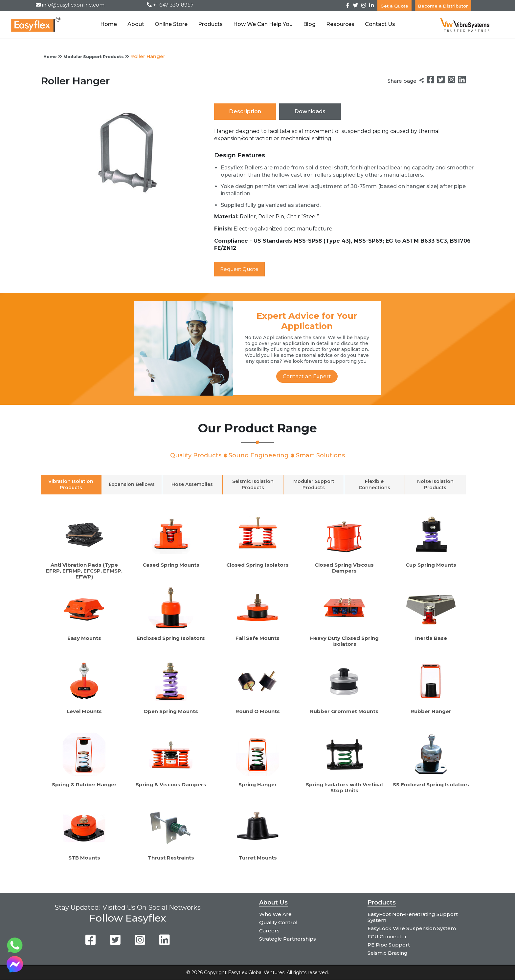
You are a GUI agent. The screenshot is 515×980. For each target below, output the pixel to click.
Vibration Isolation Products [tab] (71, 484)
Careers (269, 931)
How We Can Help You (262, 24)
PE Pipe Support (389, 945)
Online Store (170, 24)
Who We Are (275, 915)
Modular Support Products (94, 57)
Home (108, 24)
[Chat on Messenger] (15, 971)
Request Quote (241, 269)
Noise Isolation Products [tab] (435, 484)
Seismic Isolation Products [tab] (253, 484)
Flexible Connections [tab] (374, 484)
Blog (308, 24)
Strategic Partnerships (288, 939)
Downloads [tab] (310, 111)
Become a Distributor (443, 6)
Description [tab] (245, 111)
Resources (339, 24)
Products (209, 24)
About (135, 24)
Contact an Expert (307, 377)
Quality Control (278, 923)
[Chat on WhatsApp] (15, 952)
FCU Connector (387, 937)
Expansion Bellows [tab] (132, 485)
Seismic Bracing (388, 953)
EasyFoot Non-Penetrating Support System (413, 917)
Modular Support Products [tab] (314, 484)
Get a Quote (394, 6)
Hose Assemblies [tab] (192, 485)
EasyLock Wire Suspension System (412, 929)
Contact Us (379, 24)
